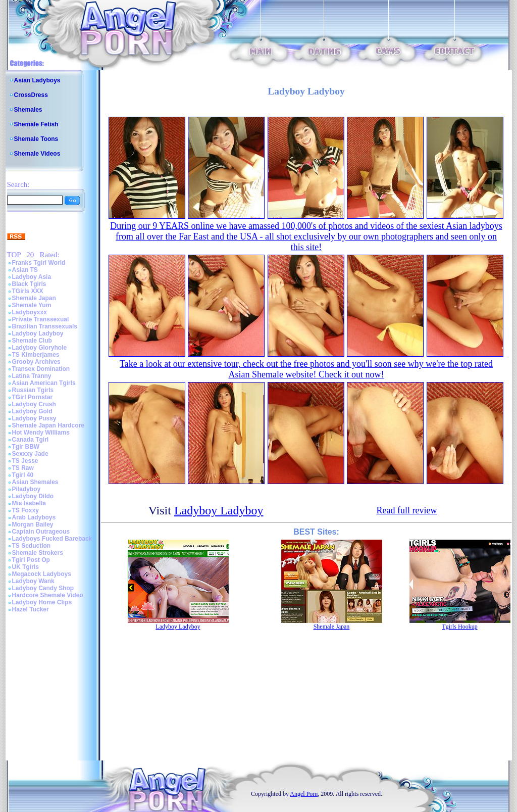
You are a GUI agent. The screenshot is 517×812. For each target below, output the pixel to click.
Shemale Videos (37, 154)
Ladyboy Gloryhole (40, 348)
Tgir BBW (26, 447)
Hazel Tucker (31, 609)
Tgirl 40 (23, 475)
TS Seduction (32, 546)
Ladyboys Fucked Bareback (52, 539)
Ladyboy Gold (32, 411)
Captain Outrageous (41, 532)
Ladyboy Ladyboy (38, 333)
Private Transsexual (41, 319)
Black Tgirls (29, 284)
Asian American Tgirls (44, 383)
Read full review (406, 510)
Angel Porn (304, 794)
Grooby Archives (36, 362)
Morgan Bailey (33, 524)
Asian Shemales (35, 482)
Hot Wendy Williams (41, 433)
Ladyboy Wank (33, 581)
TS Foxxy (25, 510)
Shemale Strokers (38, 553)
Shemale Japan (34, 298)
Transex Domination (41, 369)
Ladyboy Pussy (34, 418)
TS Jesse (25, 461)
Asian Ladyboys (37, 80)
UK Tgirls (25, 567)
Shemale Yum (32, 305)
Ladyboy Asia (32, 277)
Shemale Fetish (36, 124)
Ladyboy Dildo (33, 496)
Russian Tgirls (33, 390)
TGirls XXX (28, 291)
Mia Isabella (29, 503)
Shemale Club (32, 341)
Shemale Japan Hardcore (48, 425)
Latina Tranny (32, 376)
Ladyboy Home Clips (42, 602)
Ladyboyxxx (30, 312)
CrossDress (31, 95)
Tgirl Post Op (31, 560)
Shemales (28, 110)
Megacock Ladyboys (42, 574)
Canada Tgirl (31, 440)
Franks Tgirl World (39, 263)
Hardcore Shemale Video (48, 595)
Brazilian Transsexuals (45, 326)
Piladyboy (27, 489)
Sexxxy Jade (30, 454)
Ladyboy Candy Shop (43, 588)
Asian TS (25, 270)
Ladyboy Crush (34, 404)
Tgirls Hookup (459, 627)
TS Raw (23, 468)
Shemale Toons (36, 139)
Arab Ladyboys (34, 517)
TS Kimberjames (36, 355)
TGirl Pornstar (33, 397)
